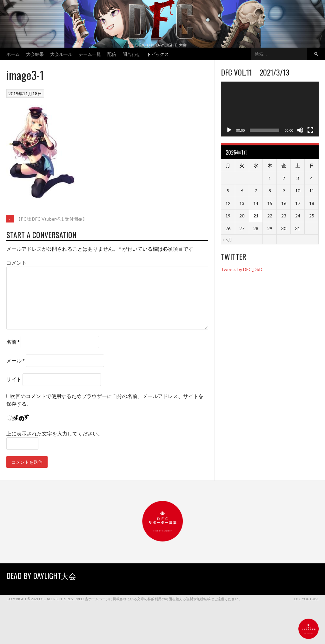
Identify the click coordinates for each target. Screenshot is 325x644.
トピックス (158, 54)
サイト (14, 379)
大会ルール (61, 54)
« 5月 (227, 239)
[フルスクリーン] (310, 130)
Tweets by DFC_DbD (242, 269)
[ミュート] (300, 130)
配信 (112, 54)
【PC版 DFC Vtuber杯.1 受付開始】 (47, 219)
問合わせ (131, 54)
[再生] (229, 130)
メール (16, 360)
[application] (270, 109)
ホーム (13, 54)
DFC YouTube (306, 599)
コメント (17, 263)
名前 (13, 342)
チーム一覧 (90, 54)
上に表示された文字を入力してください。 (55, 433)
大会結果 (35, 54)
